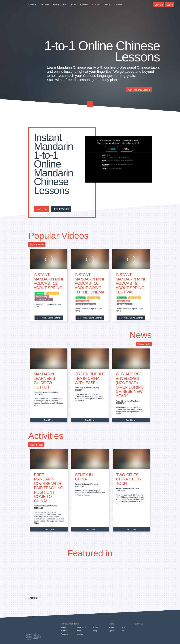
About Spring (42, 297)
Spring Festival (125, 304)
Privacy (28, 639)
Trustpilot (33, 598)
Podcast (39, 294)
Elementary (53, 294)
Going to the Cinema (86, 304)
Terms (36, 638)
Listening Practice (44, 300)
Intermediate (82, 301)
